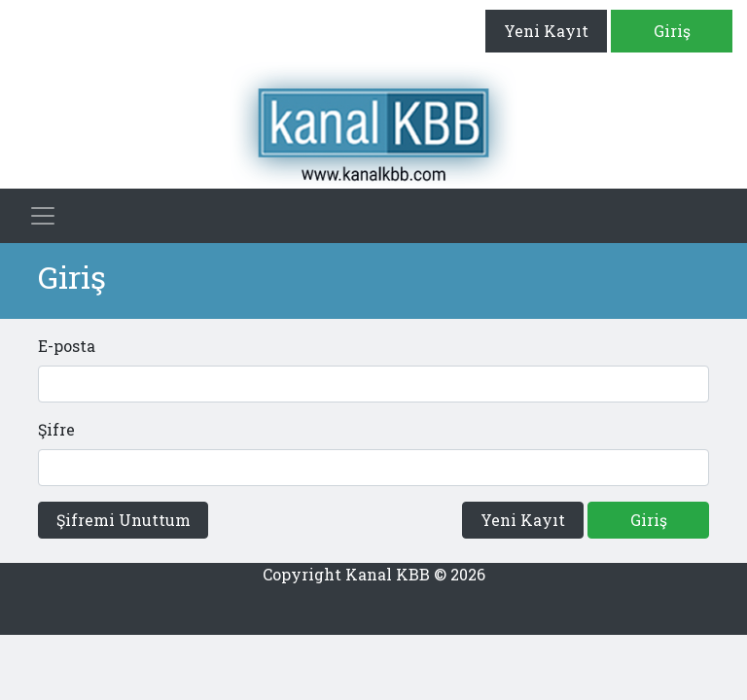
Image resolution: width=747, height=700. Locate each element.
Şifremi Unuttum (124, 520)
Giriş (672, 31)
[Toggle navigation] (43, 216)
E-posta (67, 346)
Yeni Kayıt (546, 31)
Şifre (56, 429)
